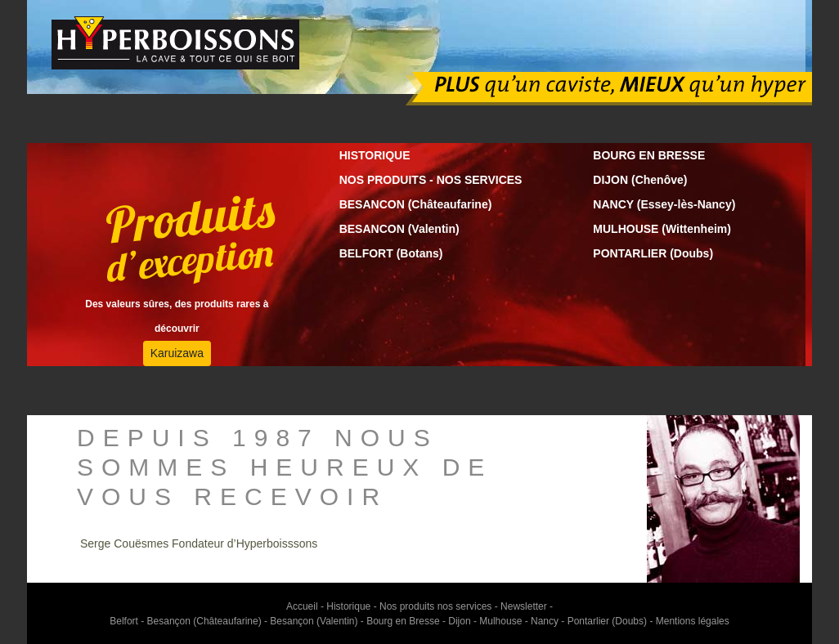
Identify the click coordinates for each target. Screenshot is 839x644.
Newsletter (524, 606)
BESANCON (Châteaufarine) (416, 204)
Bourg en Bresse (403, 621)
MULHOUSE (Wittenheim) (662, 229)
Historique (348, 606)
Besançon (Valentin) (314, 621)
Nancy (545, 621)
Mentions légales (693, 621)
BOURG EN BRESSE (649, 155)
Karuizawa (177, 353)
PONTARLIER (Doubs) (653, 253)
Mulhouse (500, 621)
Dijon (459, 621)
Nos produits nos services (437, 606)
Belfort (124, 621)
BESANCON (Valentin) (399, 229)
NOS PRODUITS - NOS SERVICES (431, 180)
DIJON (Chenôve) (640, 180)
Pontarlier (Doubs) (607, 621)
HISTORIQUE (375, 155)
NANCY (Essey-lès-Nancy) (664, 204)
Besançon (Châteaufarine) (204, 621)
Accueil (302, 606)
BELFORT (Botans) (391, 253)
